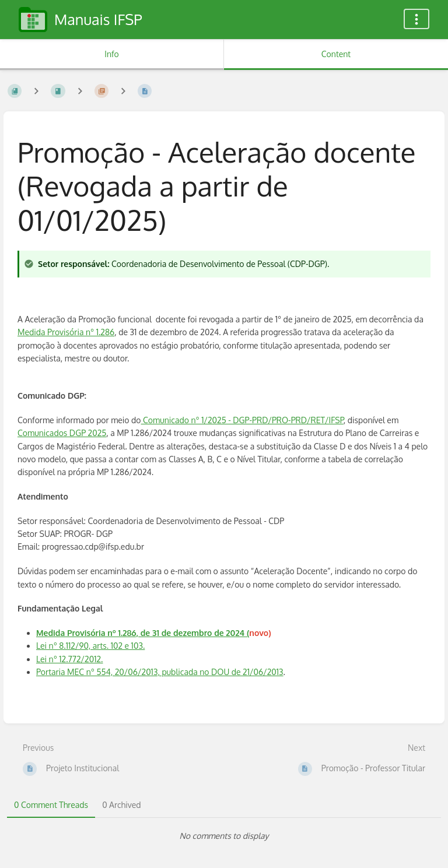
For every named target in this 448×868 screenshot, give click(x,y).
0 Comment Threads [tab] (51, 805)
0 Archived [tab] (121, 805)
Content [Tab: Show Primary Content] (336, 54)
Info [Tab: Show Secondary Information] (112, 54)
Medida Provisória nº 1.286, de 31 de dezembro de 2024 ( (143, 633)
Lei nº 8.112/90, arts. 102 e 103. (90, 646)
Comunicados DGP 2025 (62, 433)
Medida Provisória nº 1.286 (66, 332)
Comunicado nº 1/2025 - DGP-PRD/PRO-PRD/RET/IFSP (242, 420)
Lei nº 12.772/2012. (69, 659)
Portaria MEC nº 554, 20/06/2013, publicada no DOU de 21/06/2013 (160, 672)
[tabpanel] (224, 836)
